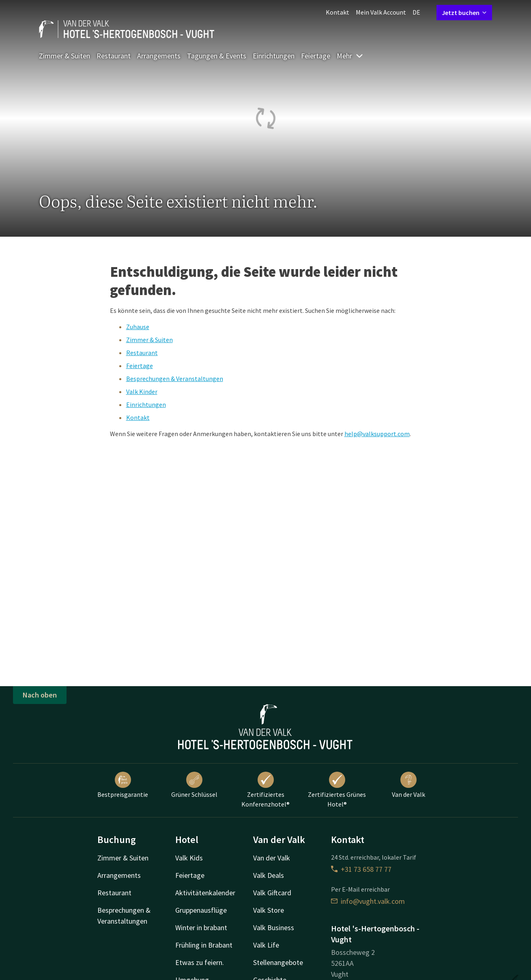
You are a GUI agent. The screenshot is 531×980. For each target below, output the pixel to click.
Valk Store (269, 910)
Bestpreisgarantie (123, 785)
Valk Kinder (142, 392)
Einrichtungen (274, 56)
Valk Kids (189, 858)
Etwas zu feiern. (200, 962)
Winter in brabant (201, 928)
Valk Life (266, 945)
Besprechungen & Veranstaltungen (175, 379)
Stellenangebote (278, 962)
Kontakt (338, 12)
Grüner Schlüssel (194, 785)
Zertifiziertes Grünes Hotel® (337, 790)
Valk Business (274, 928)
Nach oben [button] (40, 695)
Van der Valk (408, 785)
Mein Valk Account (381, 12)
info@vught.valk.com (368, 901)
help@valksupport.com (377, 434)
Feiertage (316, 56)
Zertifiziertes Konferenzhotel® (265, 790)
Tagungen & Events (217, 56)
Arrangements (159, 56)
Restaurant (114, 56)
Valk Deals (269, 875)
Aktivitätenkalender (205, 893)
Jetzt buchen (464, 13)
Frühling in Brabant (204, 945)
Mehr (350, 56)
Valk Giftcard (272, 893)
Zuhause (138, 327)
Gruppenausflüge (201, 910)
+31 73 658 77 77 (361, 869)
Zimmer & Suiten (64, 56)
